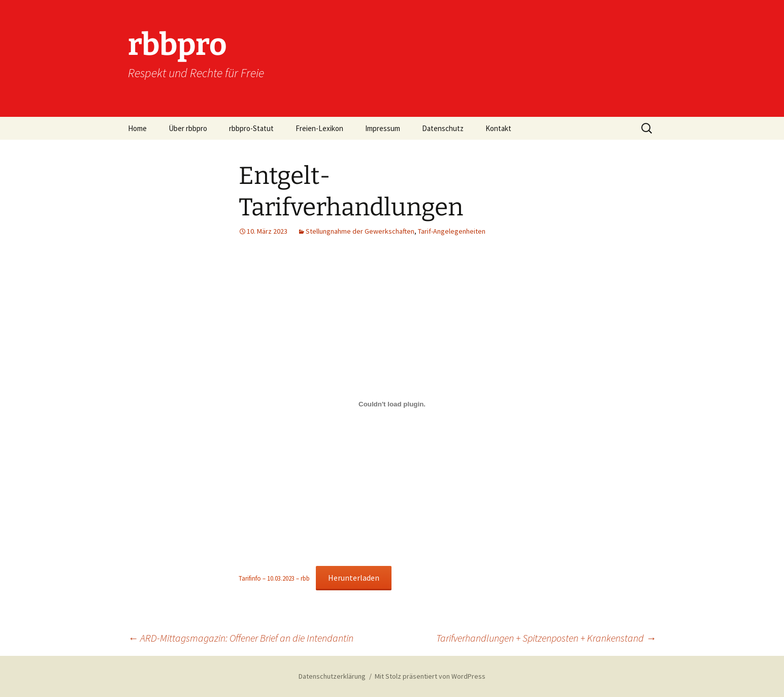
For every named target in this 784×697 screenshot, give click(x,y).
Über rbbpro (188, 128)
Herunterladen (354, 578)
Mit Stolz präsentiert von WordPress (430, 676)
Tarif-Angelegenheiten (452, 231)
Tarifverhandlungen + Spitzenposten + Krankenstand (546, 638)
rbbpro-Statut (251, 128)
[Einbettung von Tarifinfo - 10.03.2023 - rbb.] (392, 404)
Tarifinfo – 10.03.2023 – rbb (274, 578)
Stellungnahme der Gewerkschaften (360, 231)
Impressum (383, 128)
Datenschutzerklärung (332, 676)
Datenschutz (443, 128)
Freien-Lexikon (319, 128)
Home (137, 128)
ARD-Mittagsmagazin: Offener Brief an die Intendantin (241, 638)
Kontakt (498, 128)
